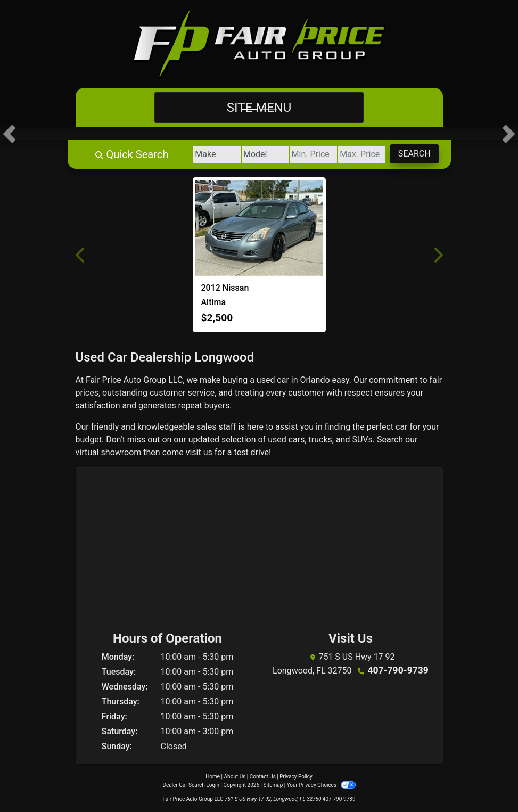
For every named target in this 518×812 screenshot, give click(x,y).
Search (411, 154)
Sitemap (273, 785)
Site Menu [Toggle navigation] (259, 108)
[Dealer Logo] (259, 44)
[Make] (188, 154)
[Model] (243, 154)
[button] (9, 134)
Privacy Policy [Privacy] (296, 777)
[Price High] (352, 154)
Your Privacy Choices (321, 785)
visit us (199, 452)
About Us (235, 777)
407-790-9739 (398, 670)
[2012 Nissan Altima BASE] (259, 228)
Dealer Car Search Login (191, 785)
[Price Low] (297, 154)
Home (213, 777)
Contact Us (263, 777)
